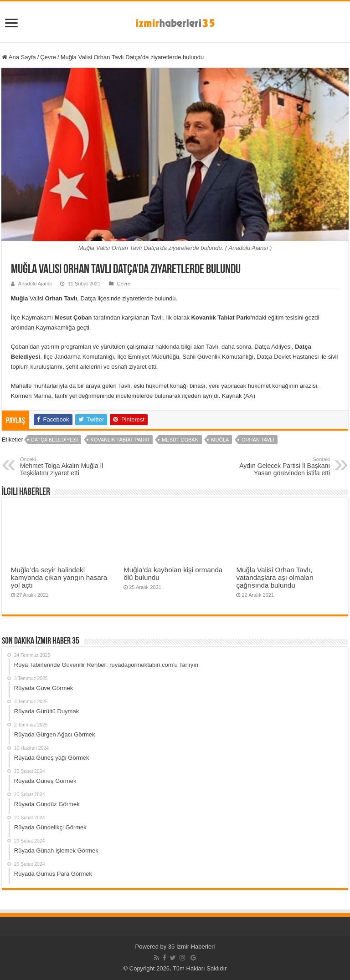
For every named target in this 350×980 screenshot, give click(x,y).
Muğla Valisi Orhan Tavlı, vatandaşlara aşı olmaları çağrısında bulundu (275, 577)
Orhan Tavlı (258, 440)
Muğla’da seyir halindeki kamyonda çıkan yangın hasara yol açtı (59, 577)
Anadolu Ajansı (35, 284)
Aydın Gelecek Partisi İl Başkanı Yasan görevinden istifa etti (283, 467)
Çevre (48, 57)
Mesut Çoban (180, 440)
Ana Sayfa (19, 57)
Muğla (220, 440)
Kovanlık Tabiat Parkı (120, 440)
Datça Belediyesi (54, 440)
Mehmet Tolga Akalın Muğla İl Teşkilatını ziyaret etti (67, 467)
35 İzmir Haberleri (192, 947)
